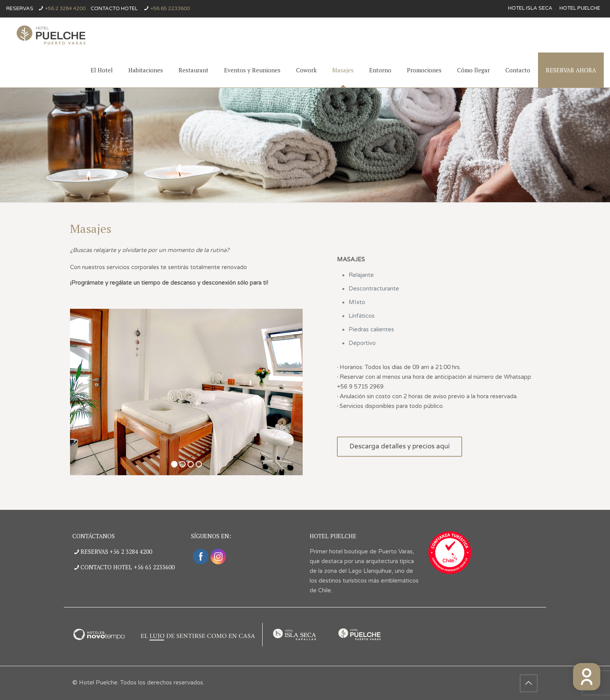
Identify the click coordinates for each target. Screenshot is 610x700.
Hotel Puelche (580, 8)
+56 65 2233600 (170, 9)
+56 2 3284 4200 (65, 9)
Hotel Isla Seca (530, 8)
